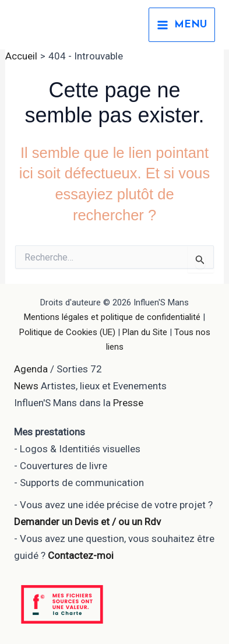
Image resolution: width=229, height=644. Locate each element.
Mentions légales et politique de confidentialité (112, 317)
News (26, 386)
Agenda (31, 369)
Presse (128, 403)
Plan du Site (145, 332)
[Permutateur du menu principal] (182, 25)
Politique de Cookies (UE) (67, 332)
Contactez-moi (81, 555)
